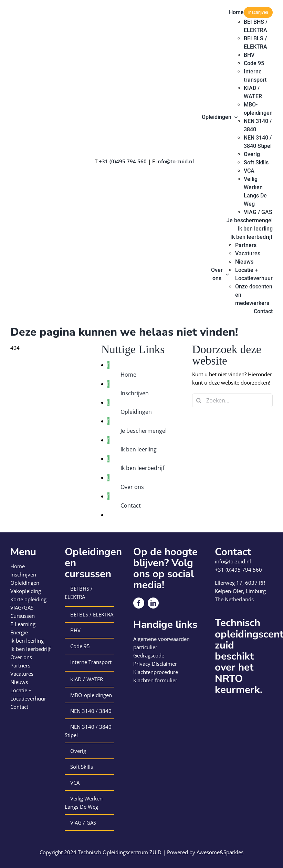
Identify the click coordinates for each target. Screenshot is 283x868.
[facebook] (139, 603)
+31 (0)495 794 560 (123, 161)
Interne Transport (91, 662)
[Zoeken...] (232, 400)
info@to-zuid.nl (175, 161)
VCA (75, 783)
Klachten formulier (155, 680)
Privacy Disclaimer (155, 664)
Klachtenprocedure (156, 672)
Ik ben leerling (139, 449)
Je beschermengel (144, 431)
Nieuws (19, 682)
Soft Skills (82, 767)
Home (128, 375)
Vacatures (22, 674)
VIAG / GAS (83, 823)
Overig (78, 751)
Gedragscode (149, 655)
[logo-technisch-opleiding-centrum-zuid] (35, 9)
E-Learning (23, 624)
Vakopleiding (26, 591)
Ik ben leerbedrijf (142, 468)
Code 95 (80, 646)
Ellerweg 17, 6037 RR (240, 583)
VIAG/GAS (22, 607)
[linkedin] (153, 603)
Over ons (132, 487)
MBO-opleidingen (91, 695)
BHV (75, 630)
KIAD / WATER (87, 679)
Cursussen (23, 616)
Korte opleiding (28, 599)
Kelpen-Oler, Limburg (240, 591)
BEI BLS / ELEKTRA (92, 614)
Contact (131, 506)
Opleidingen (136, 412)
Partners (20, 665)
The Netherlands (234, 599)
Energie (19, 632)
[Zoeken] (199, 400)
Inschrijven (135, 393)
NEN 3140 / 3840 (91, 711)
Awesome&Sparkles (220, 852)
